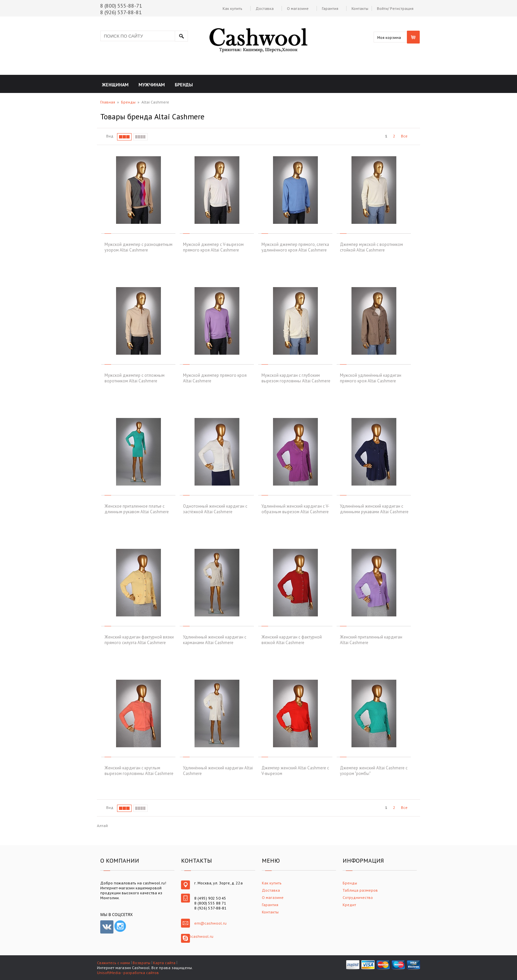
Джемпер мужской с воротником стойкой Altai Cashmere (371, 247)
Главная (108, 102)
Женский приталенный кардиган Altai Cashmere (371, 640)
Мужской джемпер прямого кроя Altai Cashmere (215, 378)
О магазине (298, 8)
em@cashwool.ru (210, 923)
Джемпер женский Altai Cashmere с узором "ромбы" (374, 771)
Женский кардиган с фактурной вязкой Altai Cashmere (292, 640)
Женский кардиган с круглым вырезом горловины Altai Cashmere (139, 771)
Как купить (232, 8)
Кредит (349, 905)
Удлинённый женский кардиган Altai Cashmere (218, 771)
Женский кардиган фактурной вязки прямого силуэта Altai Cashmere (139, 640)
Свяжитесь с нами (113, 963)
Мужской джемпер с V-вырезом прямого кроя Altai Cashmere (213, 247)
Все (404, 136)
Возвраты (141, 963)
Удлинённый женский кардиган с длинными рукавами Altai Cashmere (374, 509)
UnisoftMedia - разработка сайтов (128, 973)
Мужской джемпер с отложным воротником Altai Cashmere (135, 378)
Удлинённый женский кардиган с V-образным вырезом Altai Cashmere (295, 509)
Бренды (128, 102)
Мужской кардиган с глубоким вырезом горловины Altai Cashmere (296, 378)
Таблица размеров (360, 890)
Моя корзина (389, 37)
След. (414, 136)
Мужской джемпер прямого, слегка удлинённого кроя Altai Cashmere (295, 247)
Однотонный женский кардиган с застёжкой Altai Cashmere (215, 509)
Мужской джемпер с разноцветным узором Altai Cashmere (138, 247)
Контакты (360, 8)
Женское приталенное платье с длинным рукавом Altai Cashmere (137, 509)
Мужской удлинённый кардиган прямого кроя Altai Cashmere (371, 378)
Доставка (265, 8)
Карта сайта (164, 963)
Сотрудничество (358, 897)
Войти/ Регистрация (395, 8)
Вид (110, 136)
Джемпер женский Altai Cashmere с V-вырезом (295, 771)
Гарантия (330, 8)
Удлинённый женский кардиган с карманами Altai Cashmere (215, 640)
